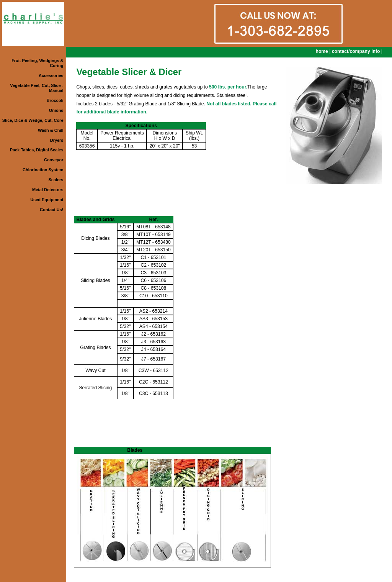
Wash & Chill (51, 130)
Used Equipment (47, 200)
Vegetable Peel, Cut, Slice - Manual (37, 88)
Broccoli (55, 100)
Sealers (56, 180)
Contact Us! (51, 210)
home (322, 51)
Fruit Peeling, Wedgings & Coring (37, 63)
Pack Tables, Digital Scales (37, 150)
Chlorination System (43, 170)
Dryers (57, 140)
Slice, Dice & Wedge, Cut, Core (33, 120)
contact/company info (356, 51)
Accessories (51, 75)
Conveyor (54, 160)
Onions (56, 110)
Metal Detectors (48, 190)
